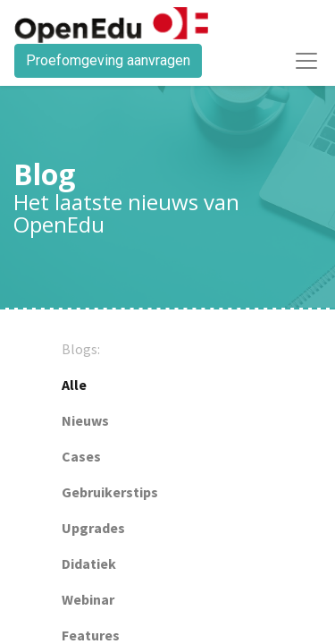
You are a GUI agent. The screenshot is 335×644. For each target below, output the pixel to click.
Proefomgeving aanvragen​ (108, 60)
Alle (74, 385)
